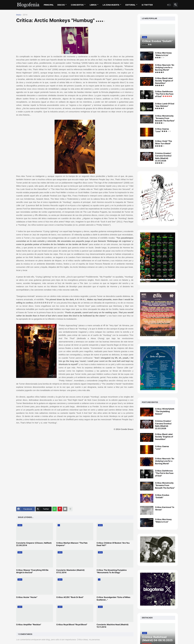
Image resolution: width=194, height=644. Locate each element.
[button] (169, 5)
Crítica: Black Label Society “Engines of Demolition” (164, 82)
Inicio (18, 15)
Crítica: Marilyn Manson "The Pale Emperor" (72, 544)
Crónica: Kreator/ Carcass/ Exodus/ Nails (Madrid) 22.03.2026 (163, 158)
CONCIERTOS (77, 5)
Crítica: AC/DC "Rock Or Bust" (70, 597)
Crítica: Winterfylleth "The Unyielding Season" (165, 411)
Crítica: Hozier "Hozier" (27, 597)
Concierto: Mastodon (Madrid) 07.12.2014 (70, 571)
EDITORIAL (130, 5)
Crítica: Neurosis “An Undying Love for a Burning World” (165, 68)
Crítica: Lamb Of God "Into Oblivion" (165, 106)
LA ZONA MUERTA (111, 5)
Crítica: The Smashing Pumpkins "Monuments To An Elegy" (112, 571)
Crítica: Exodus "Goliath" (162, 496)
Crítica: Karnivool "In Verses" (165, 508)
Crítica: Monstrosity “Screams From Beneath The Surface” (165, 119)
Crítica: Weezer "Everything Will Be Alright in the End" (32, 571)
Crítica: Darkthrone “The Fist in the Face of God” (164, 94)
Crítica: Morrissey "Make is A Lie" (163, 55)
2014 (25, 15)
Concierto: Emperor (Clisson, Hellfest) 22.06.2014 (34, 544)
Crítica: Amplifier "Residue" (29, 624)
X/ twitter (147, 5)
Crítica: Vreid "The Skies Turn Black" (163, 143)
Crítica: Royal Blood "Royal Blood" (72, 624)
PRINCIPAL (49, 5)
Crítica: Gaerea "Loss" (163, 130)
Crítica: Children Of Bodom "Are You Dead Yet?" (113, 544)
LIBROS (93, 5)
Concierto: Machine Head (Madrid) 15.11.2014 (113, 626)
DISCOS (61, 5)
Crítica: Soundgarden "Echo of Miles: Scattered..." (114, 598)
